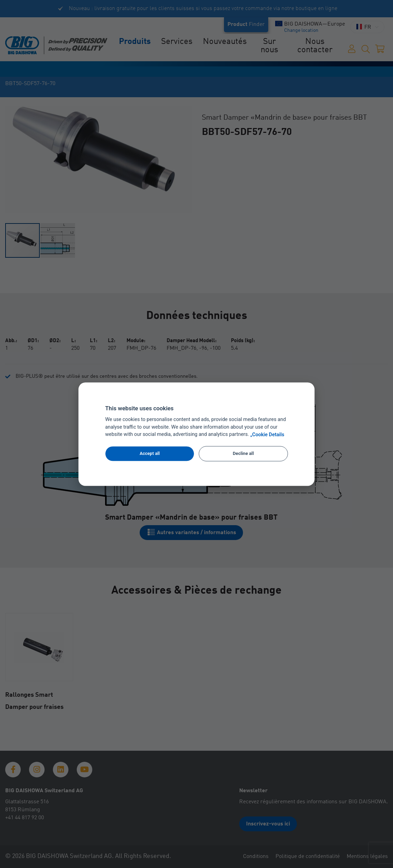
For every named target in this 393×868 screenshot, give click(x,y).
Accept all (150, 454)
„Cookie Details (267, 435)
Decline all (244, 454)
